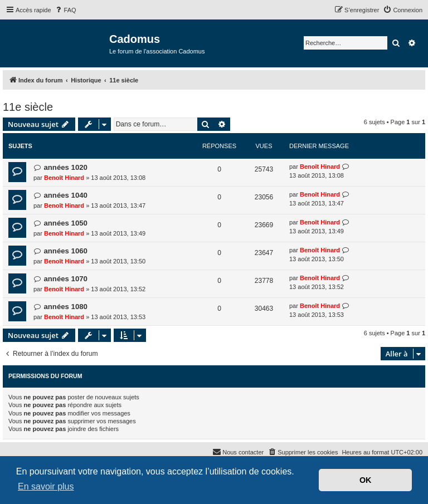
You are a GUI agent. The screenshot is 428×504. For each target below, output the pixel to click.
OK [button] (366, 480)
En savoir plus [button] (46, 486)
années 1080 (65, 307)
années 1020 (65, 167)
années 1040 (65, 195)
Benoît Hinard (64, 178)
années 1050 (65, 223)
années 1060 (65, 251)
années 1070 (65, 279)
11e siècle (28, 107)
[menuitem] (65, 10)
